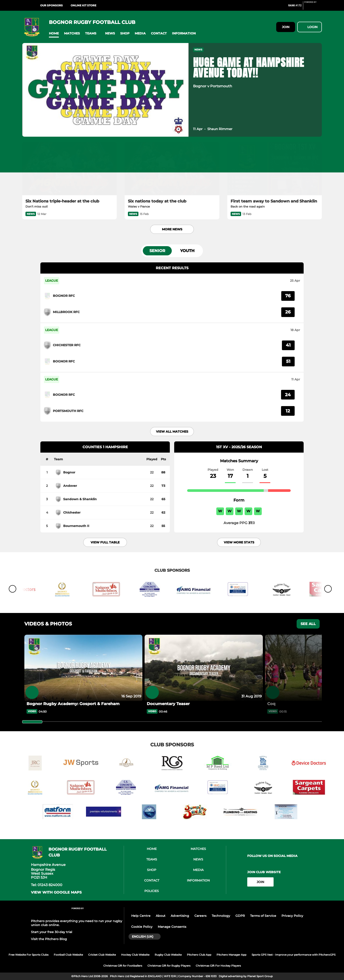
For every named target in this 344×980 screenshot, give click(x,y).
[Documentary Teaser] (204, 668)
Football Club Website (68, 955)
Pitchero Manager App (231, 955)
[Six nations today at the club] (172, 169)
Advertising (180, 916)
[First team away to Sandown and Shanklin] (275, 169)
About (161, 916)
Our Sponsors (51, 5)
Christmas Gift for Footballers (123, 966)
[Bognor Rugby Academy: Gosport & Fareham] (83, 668)
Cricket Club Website (102, 955)
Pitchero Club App (199, 955)
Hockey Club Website (135, 955)
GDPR (240, 916)
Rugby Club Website (168, 955)
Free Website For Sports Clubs (29, 955)
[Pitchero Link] (313, 7)
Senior (157, 251)
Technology (221, 916)
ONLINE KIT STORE (83, 5)
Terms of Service (263, 916)
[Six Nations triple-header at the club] (69, 169)
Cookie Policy (142, 927)
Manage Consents (172, 927)
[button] (54, 33)
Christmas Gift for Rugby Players (169, 966)
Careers (200, 916)
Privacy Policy (292, 916)
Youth (187, 251)
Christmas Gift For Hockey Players (218, 966)
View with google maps (56, 892)
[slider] (32, 722)
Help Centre (141, 916)
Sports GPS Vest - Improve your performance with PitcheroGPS (294, 955)
